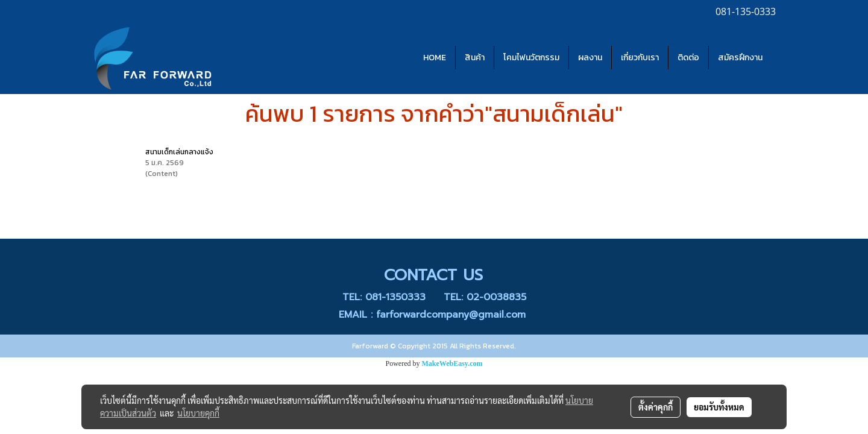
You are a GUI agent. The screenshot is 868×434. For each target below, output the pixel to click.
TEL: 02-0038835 (485, 297)
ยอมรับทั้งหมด (719, 407)
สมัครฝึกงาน (740, 58)
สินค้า (475, 58)
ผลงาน (590, 58)
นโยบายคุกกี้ (198, 413)
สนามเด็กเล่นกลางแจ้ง (179, 152)
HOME (435, 58)
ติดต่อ (688, 58)
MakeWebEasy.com (452, 363)
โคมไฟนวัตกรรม (531, 58)
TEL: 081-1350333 (384, 297)
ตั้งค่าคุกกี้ (656, 407)
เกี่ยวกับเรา (640, 58)
